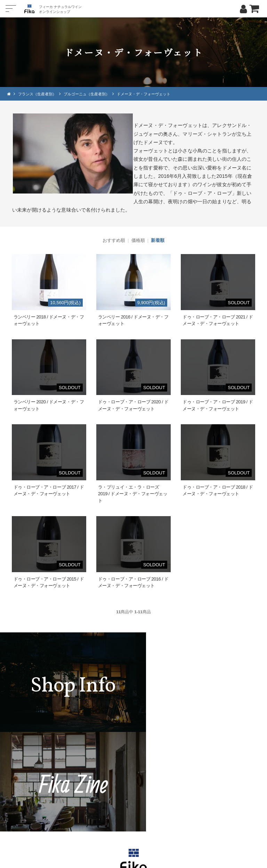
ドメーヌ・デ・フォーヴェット (154, 94)
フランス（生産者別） (39, 94)
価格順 (138, 240)
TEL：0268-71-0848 (113, 797)
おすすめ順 (114, 240)
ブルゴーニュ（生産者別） (92, 94)
